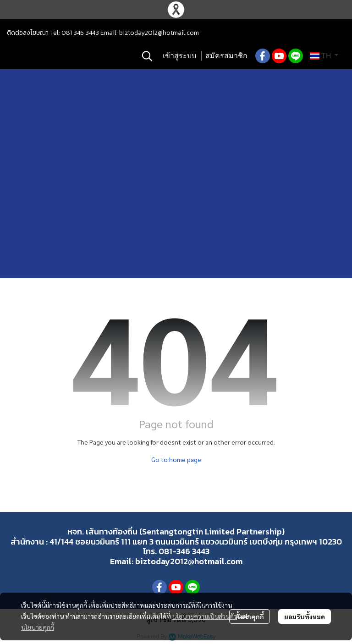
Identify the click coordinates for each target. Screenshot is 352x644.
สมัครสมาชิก (226, 56)
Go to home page (176, 459)
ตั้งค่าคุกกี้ (250, 616)
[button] (147, 56)
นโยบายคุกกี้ (38, 627)
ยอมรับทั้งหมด (305, 616)
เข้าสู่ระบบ (179, 56)
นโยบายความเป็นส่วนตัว (205, 616)
